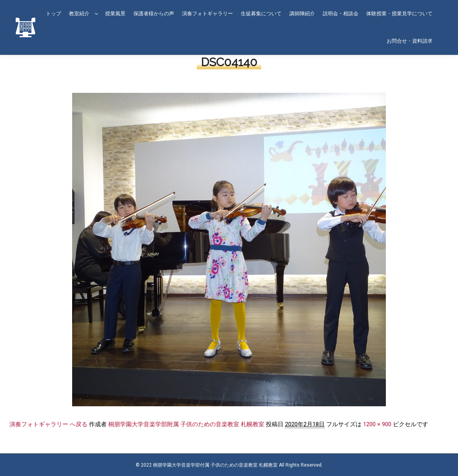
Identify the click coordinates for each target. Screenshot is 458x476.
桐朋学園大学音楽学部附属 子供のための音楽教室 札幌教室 (186, 424)
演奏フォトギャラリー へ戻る (48, 424)
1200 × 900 (377, 424)
